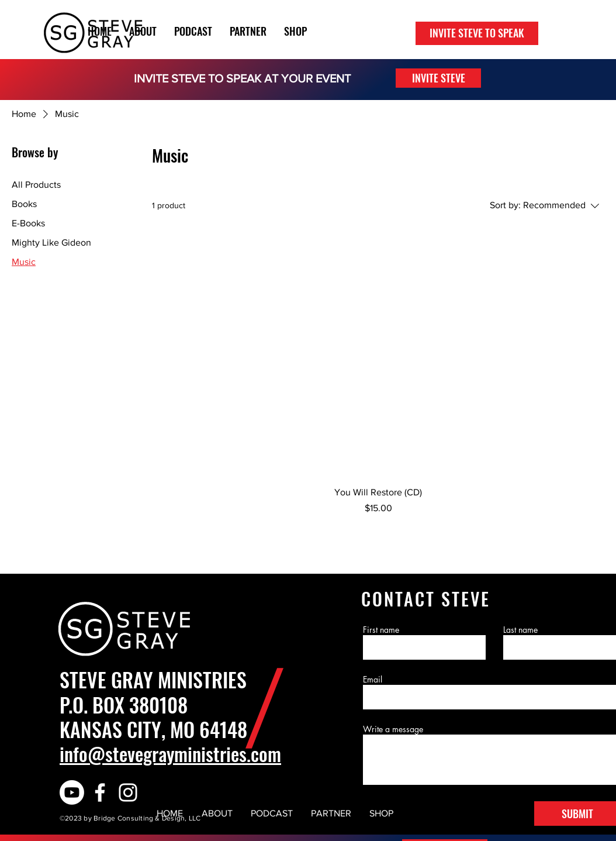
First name (381, 630)
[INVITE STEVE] (438, 78)
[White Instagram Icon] (128, 792)
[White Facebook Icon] (100, 792)
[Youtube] (72, 792)
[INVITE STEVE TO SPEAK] (477, 33)
